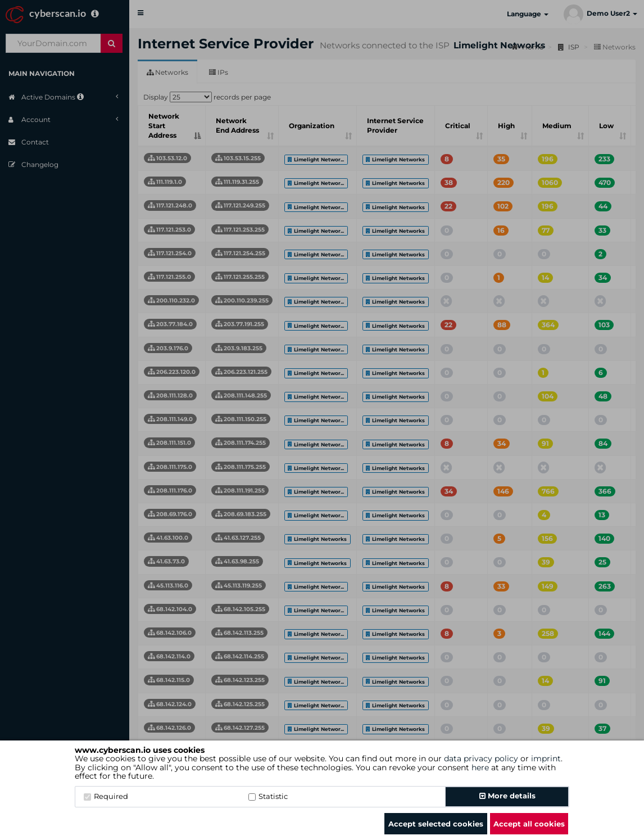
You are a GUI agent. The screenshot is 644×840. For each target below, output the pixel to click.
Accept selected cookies (436, 824)
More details (507, 796)
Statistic (268, 796)
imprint (546, 758)
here (480, 767)
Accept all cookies (529, 824)
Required (106, 796)
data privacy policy (481, 758)
